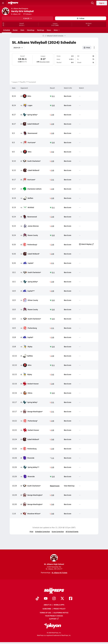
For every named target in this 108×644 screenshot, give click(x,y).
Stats (22, 30)
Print (31, 532)
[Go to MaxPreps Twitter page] (62, 599)
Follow (81, 18)
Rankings (41, 30)
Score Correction (58, 532)
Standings (31, 30)
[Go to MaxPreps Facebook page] (71, 599)
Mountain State (45, 62)
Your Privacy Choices (54, 616)
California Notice (61, 613)
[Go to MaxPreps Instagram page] (54, 599)
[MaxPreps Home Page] (43, 36)
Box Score (68, 96)
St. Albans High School (54, 560)
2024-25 (18, 47)
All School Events (72, 532)
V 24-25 (28, 18)
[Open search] (92, 3)
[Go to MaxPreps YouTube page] (46, 599)
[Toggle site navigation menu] (3, 3)
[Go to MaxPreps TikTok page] (37, 599)
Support (54, 619)
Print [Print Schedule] (87, 47)
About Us (48, 605)
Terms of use (45, 613)
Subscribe (47, 609)
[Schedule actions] (94, 47)
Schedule (7, 30)
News (49, 30)
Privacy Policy (59, 609)
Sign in (102, 3)
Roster (15, 30)
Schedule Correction (42, 532)
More (56, 30)
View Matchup (69, 486)
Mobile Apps (59, 605)
